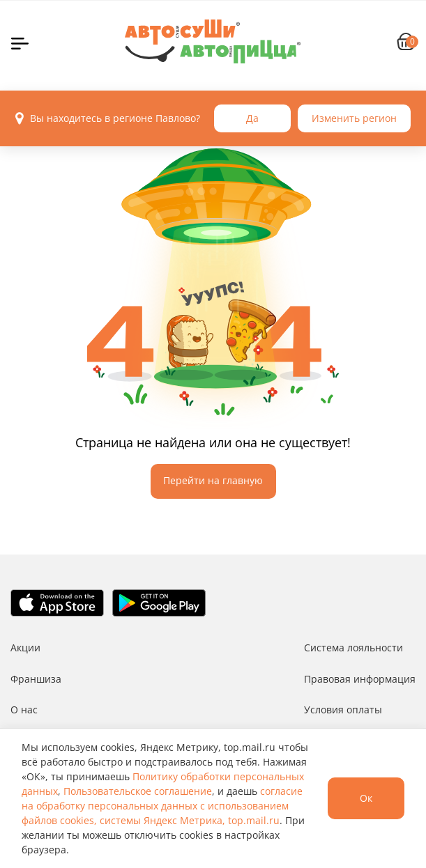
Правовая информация (360, 679)
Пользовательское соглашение (138, 791)
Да (252, 118)
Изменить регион (354, 118)
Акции (25, 648)
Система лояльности (353, 648)
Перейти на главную (213, 480)
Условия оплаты (343, 710)
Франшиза (36, 679)
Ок (366, 798)
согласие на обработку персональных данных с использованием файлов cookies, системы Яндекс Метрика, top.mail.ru (162, 806)
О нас (24, 710)
